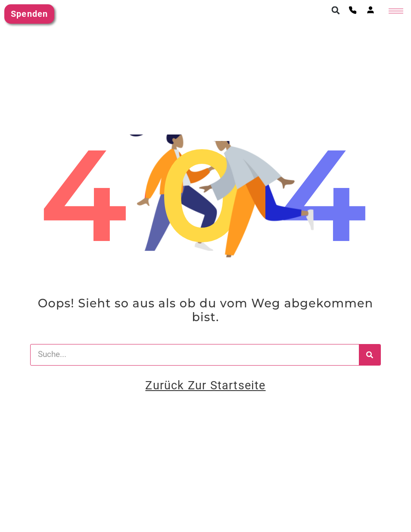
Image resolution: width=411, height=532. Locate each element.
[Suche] (370, 355)
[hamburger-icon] (396, 11)
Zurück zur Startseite (205, 385)
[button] (336, 10)
